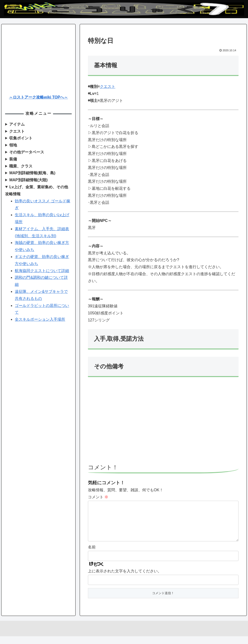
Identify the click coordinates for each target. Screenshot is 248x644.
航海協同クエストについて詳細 (42, 271)
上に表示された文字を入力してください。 (125, 579)
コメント (98, 497)
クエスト (108, 87)
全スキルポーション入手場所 (40, 319)
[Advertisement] (163, 423)
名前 (92, 555)
